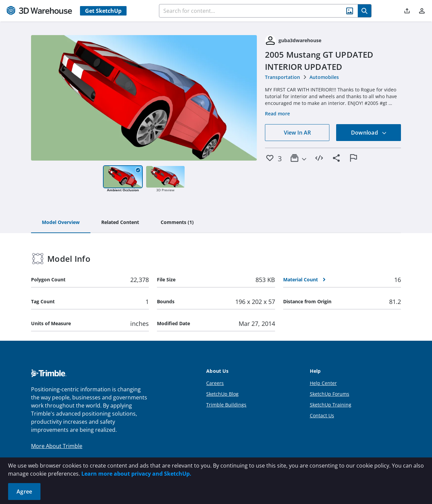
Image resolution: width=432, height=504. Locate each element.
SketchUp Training (331, 405)
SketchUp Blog (222, 394)
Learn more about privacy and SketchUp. (136, 474)
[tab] (61, 223)
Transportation (282, 77)
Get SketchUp (103, 11)
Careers (215, 383)
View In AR (297, 133)
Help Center (323, 383)
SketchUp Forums (330, 394)
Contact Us (322, 415)
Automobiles (324, 77)
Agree (24, 492)
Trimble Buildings (226, 405)
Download (369, 133)
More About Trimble (57, 446)
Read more (277, 114)
